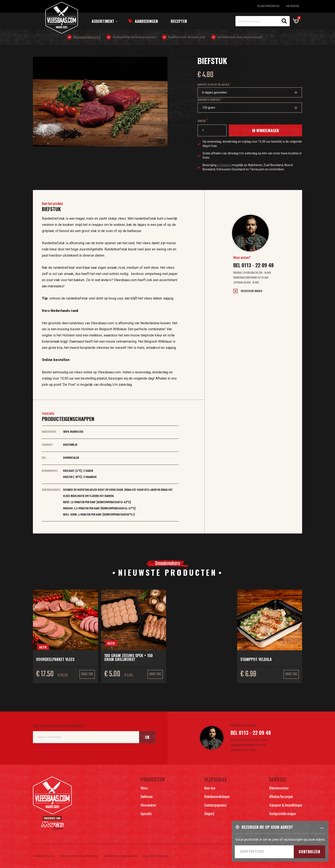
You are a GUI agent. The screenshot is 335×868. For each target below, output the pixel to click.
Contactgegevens (215, 806)
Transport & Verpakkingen (286, 806)
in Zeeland (224, 165)
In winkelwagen (265, 130)
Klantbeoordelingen (217, 797)
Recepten (179, 21)
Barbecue (147, 797)
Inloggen (292, 6)
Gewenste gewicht (209, 100)
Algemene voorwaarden (120, 856)
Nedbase (162, 856)
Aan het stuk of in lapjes (213, 85)
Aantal (202, 121)
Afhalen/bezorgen (281, 797)
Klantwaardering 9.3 (87, 37)
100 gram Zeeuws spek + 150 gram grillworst (129, 657)
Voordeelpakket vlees (55, 659)
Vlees (144, 788)
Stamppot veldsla (256, 659)
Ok (147, 737)
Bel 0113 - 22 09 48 (253, 265)
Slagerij (209, 814)
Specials (146, 814)
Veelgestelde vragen (251, 291)
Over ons (210, 788)
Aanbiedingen (146, 21)
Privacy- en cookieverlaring (79, 856)
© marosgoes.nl (44, 856)
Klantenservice (269, 6)
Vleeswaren (148, 806)
